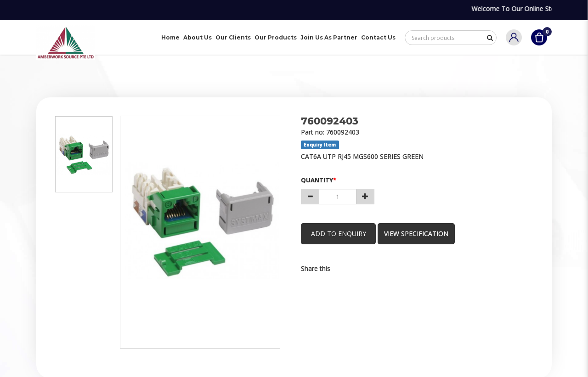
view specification (420, 234)
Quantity (317, 180)
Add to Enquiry (340, 234)
